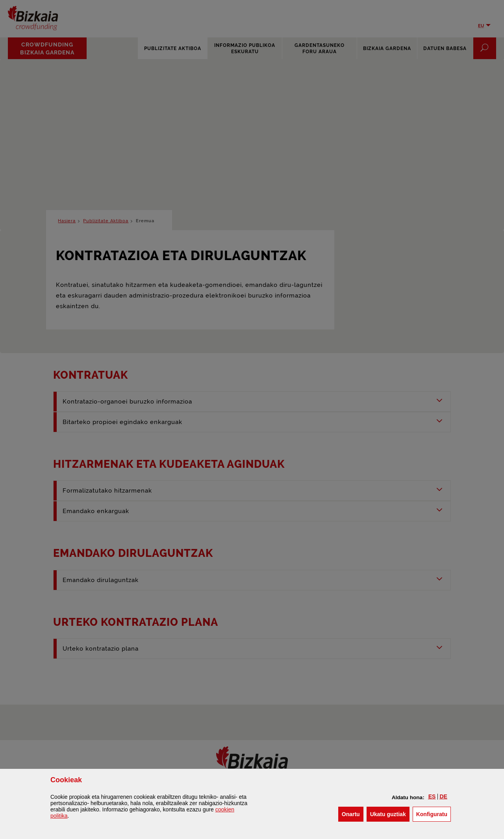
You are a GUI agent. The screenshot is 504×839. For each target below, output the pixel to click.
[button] (432, 796)
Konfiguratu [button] (434, 814)
